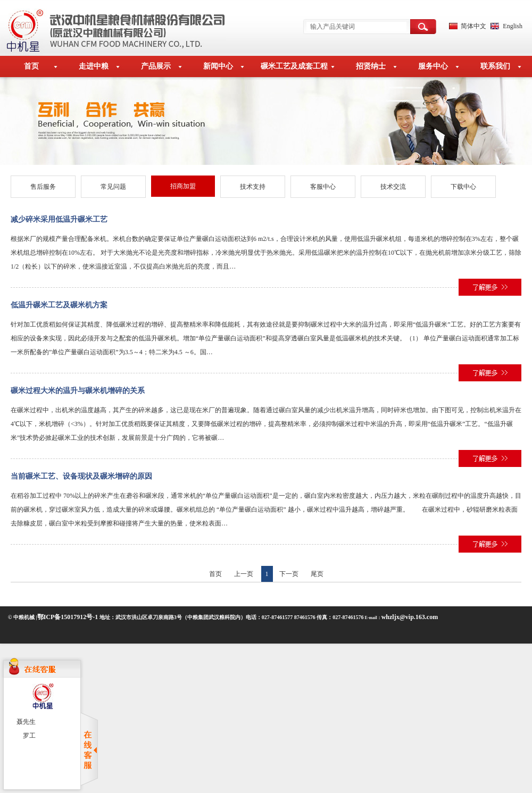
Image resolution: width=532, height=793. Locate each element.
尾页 (317, 574)
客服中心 (323, 187)
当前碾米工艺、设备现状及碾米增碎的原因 (81, 476)
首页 (31, 66)
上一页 (244, 574)
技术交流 (393, 187)
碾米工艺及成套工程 (294, 66)
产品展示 (156, 66)
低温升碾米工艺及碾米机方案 (59, 305)
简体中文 (473, 26)
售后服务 (43, 187)
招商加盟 (183, 186)
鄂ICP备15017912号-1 (68, 617)
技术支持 (253, 187)
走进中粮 (94, 66)
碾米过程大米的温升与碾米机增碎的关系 (78, 391)
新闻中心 (218, 66)
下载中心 (463, 187)
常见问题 (113, 187)
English (513, 26)
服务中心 (433, 66)
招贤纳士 (371, 66)
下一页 (289, 574)
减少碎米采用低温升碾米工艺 (59, 219)
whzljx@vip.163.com (410, 617)
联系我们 (495, 66)
